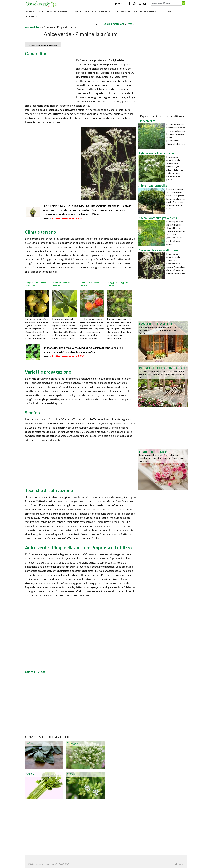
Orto (171, 11)
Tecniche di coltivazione (49, 490)
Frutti (162, 11)
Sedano (30, 774)
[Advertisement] (59, 24)
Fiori (42, 11)
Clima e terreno (40, 232)
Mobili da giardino (102, 11)
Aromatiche (32, 27)
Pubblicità (179, 864)
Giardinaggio (122, 11)
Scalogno (72, 743)
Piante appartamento (144, 11)
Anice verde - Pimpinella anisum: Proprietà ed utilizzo (78, 547)
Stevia (71, 774)
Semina (32, 413)
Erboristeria (82, 11)
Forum (119, 4)
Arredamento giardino (60, 11)
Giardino (31, 11)
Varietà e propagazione (48, 372)
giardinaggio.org (114, 24)
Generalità (36, 54)
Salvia (30, 743)
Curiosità (32, 16)
